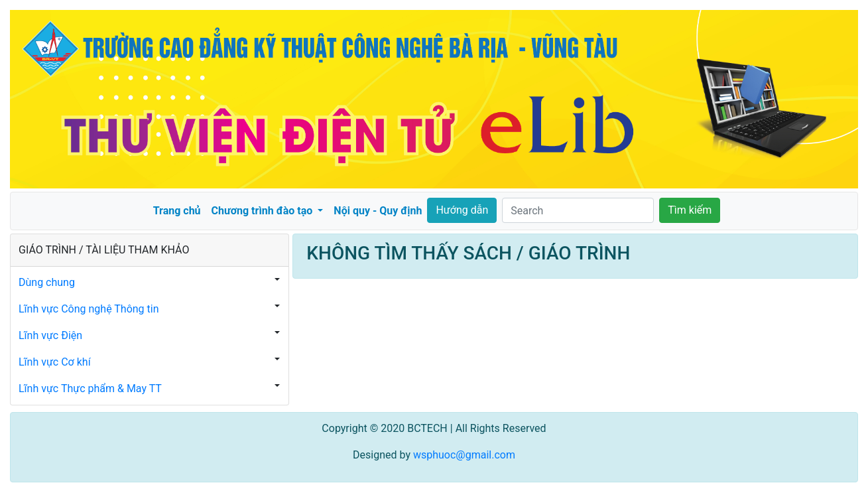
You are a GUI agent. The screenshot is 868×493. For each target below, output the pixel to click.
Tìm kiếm (690, 210)
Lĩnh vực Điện (50, 335)
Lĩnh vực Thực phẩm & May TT (90, 388)
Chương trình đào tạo (264, 211)
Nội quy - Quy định (378, 211)
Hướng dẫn (462, 210)
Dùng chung (47, 282)
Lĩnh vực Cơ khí (55, 362)
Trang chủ (177, 211)
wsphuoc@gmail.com (464, 455)
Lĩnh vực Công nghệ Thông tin (89, 309)
